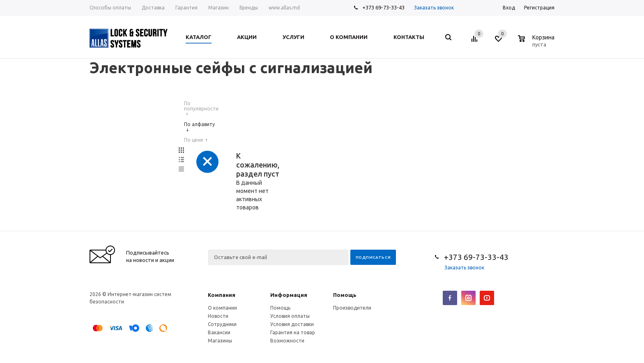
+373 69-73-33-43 (383, 7)
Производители (352, 308)
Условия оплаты (290, 316)
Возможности (287, 341)
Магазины (220, 341)
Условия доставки (292, 324)
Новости (218, 316)
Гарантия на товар (293, 332)
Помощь (345, 295)
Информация (289, 295)
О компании (222, 308)
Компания (222, 295)
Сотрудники (222, 324)
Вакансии (219, 332)
